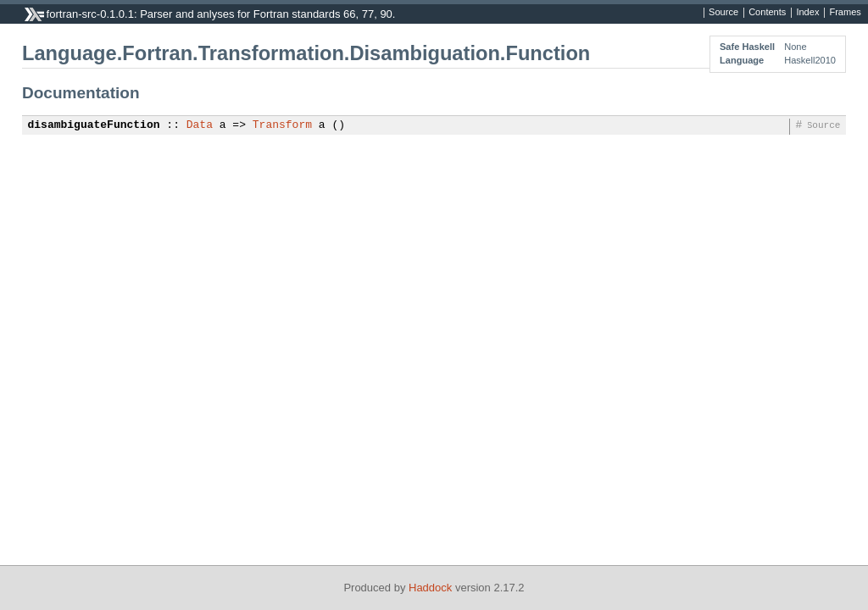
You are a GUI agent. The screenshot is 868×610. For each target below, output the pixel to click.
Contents (767, 13)
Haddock (430, 588)
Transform (282, 125)
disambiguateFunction (94, 125)
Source (723, 13)
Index (807, 13)
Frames (845, 13)
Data (200, 125)
